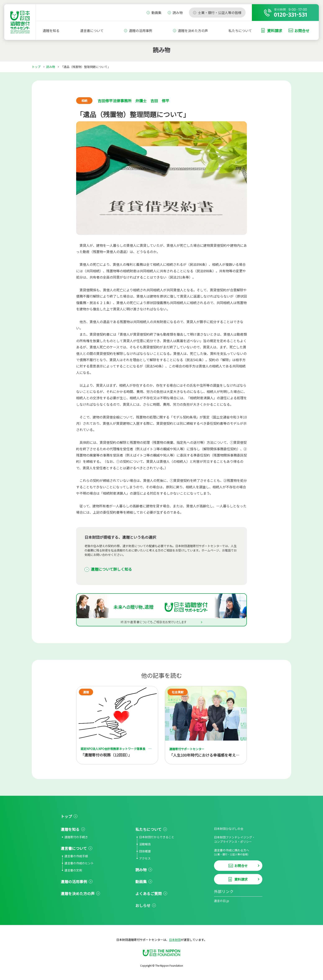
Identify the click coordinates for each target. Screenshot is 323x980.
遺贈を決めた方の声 (193, 31)
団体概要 (145, 851)
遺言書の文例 (73, 870)
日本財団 (175, 940)
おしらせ (143, 905)
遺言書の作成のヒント (79, 863)
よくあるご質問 (149, 893)
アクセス (145, 858)
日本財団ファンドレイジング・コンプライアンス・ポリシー (235, 839)
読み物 (51, 67)
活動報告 (145, 844)
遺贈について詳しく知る (111, 569)
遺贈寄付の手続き (76, 837)
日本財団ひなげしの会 (229, 829)
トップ (36, 67)
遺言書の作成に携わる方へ (238, 852)
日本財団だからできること (157, 837)
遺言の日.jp (222, 901)
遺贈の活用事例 (141, 31)
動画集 (141, 881)
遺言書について (92, 31)
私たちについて (240, 31)
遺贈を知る (51, 31)
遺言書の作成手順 (76, 856)
